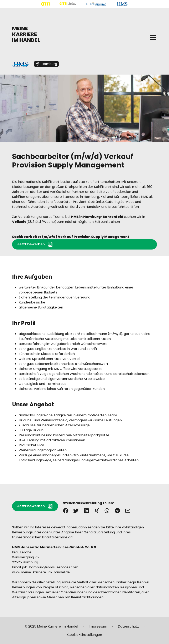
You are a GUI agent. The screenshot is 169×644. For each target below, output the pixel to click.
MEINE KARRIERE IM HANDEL (26, 34)
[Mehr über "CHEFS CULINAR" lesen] (96, 4)
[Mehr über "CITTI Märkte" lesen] (68, 4)
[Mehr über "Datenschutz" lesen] (128, 628)
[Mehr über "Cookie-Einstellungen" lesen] (85, 635)
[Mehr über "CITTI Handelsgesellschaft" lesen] (45, 4)
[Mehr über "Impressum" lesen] (98, 628)
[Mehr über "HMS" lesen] (122, 4)
